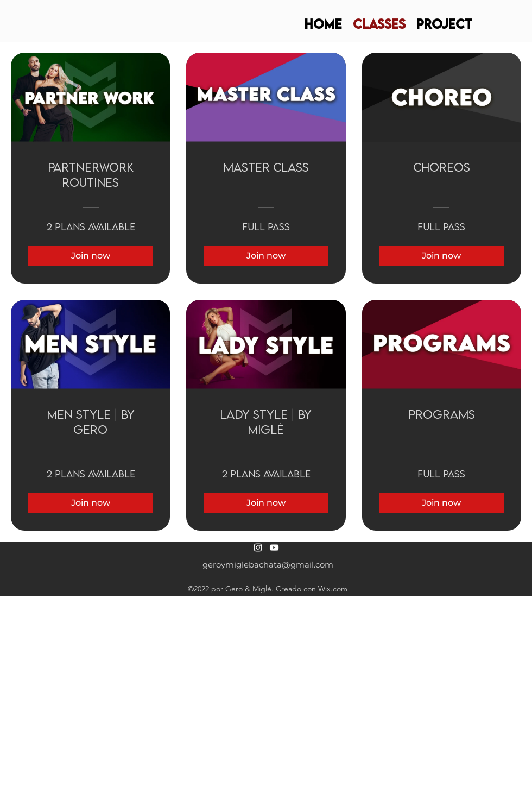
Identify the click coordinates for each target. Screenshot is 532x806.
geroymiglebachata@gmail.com (268, 565)
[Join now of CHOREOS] (442, 256)
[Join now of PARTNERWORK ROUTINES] (90, 256)
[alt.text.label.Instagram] (258, 547)
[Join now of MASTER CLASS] (266, 256)
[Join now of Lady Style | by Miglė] (266, 503)
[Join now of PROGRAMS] (442, 503)
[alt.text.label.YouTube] (274, 547)
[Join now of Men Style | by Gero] (90, 503)
